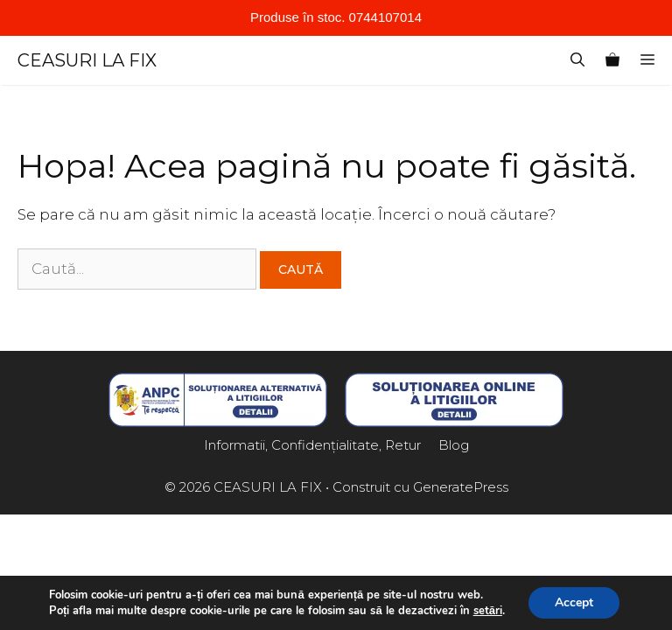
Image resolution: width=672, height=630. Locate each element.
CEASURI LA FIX (87, 60)
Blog (454, 445)
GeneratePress (461, 487)
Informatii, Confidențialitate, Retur (312, 445)
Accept (574, 602)
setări (488, 611)
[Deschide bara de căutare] (577, 60)
